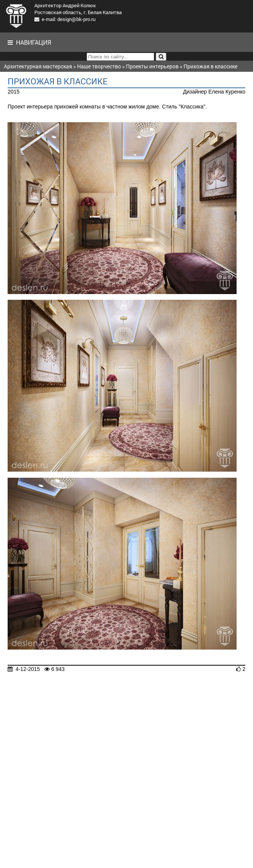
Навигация (29, 42)
